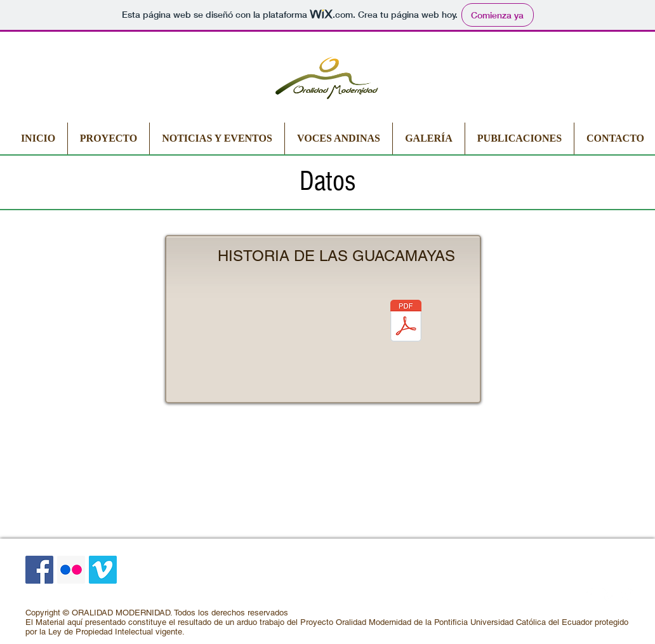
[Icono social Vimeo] (103, 570)
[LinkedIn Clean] (608, 594)
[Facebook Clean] (589, 594)
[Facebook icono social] (39, 570)
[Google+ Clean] (627, 594)
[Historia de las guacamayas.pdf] (406, 322)
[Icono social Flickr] (71, 570)
